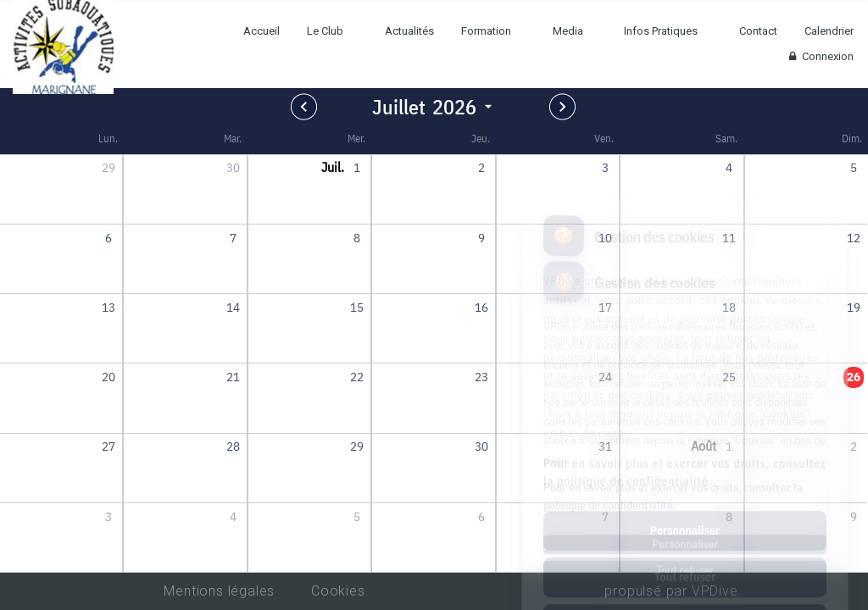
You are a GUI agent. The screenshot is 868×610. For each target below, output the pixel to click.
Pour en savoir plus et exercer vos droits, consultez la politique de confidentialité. (685, 397)
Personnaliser (685, 455)
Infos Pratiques (661, 31)
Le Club (325, 31)
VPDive (715, 591)
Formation (486, 31)
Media (568, 31)
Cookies (338, 591)
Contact (758, 31)
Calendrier (829, 31)
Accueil (262, 31)
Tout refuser (685, 502)
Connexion (819, 56)
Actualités (409, 31)
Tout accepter (684, 548)
